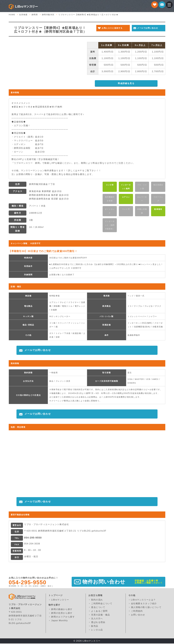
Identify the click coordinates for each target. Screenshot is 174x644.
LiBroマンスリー (60, 600)
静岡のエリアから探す (63, 617)
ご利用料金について (102, 604)
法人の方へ (97, 619)
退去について (98, 608)
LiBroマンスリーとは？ (143, 600)
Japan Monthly (60, 621)
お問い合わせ (138, 615)
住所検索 (23, 15)
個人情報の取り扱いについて (146, 608)
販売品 (95, 627)
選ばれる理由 (98, 623)
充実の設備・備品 (101, 615)
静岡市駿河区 (48, 15)
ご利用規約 (137, 612)
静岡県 (35, 15)
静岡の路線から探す (62, 610)
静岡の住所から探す (62, 614)
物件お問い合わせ (104, 582)
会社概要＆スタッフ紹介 (144, 604)
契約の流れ (97, 600)
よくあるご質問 (99, 612)
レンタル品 (97, 630)
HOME (12, 15)
